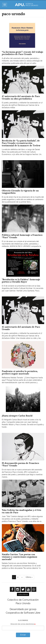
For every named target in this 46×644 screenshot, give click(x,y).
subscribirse (23, 594)
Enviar (23, 635)
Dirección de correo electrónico (22, 624)
